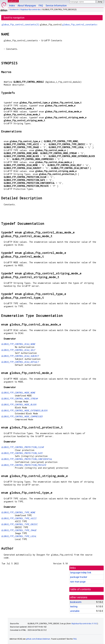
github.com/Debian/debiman (38, 639)
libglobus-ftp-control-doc (31, 10)
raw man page (78, 582)
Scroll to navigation (14, 18)
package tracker (79, 577)
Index (12, 6)
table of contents (81, 589)
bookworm (14, 10)
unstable (75, 611)
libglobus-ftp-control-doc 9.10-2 (84, 624)
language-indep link (81, 573)
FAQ (41, 6)
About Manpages (27, 6)
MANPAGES (13, 1)
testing (74, 607)
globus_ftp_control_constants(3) (21, 25)
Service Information (56, 6)
